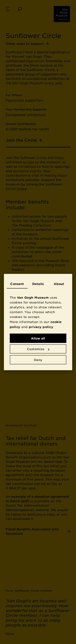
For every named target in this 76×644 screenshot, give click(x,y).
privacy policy (41, 327)
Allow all (38, 338)
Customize (38, 349)
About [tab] (59, 284)
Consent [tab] (17, 284)
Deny (38, 360)
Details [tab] (38, 284)
